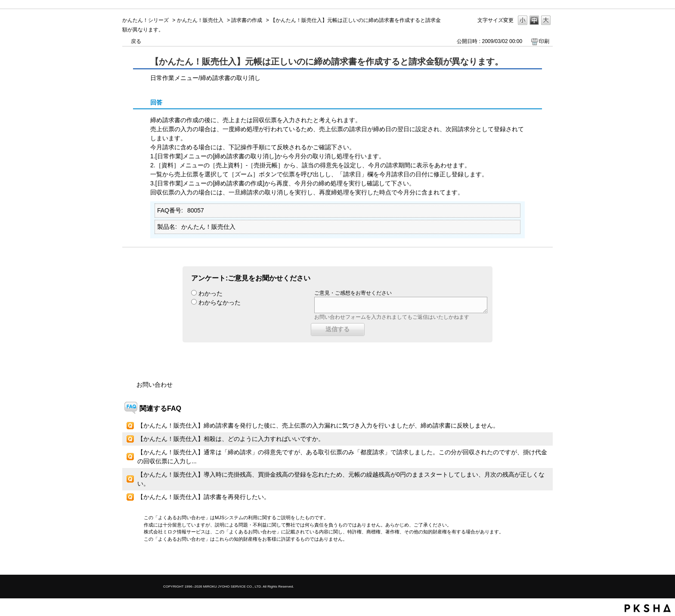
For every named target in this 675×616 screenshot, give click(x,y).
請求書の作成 (247, 20)
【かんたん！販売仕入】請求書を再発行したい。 (204, 497)
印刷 (544, 41)
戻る (136, 41)
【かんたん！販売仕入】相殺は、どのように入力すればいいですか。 (231, 439)
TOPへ (531, 561)
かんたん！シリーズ (146, 20)
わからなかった (220, 302)
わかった (211, 293)
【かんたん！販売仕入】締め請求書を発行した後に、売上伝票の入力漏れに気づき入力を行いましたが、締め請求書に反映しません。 (318, 425)
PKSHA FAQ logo (648, 608)
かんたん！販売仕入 (200, 20)
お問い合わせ (155, 385)
